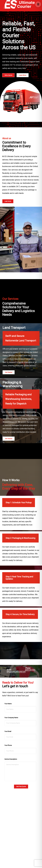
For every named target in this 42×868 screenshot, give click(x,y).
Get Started (9, 372)
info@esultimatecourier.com (16, 672)
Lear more (8, 201)
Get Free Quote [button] (21, 786)
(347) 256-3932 (30, 670)
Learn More (23, 75)
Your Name (8, 704)
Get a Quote (8, 75)
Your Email (8, 731)
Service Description (11, 759)
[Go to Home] (18, 4)
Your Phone (8, 745)
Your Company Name (11, 718)
